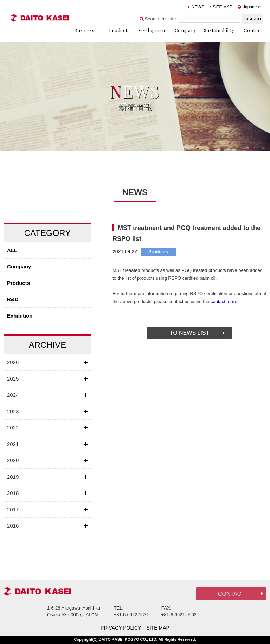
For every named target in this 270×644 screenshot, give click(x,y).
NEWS (196, 7)
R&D (13, 299)
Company (19, 266)
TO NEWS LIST (190, 333)
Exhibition (20, 316)
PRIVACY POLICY (121, 628)
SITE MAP (221, 7)
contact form (223, 302)
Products (18, 283)
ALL (12, 250)
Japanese (249, 7)
